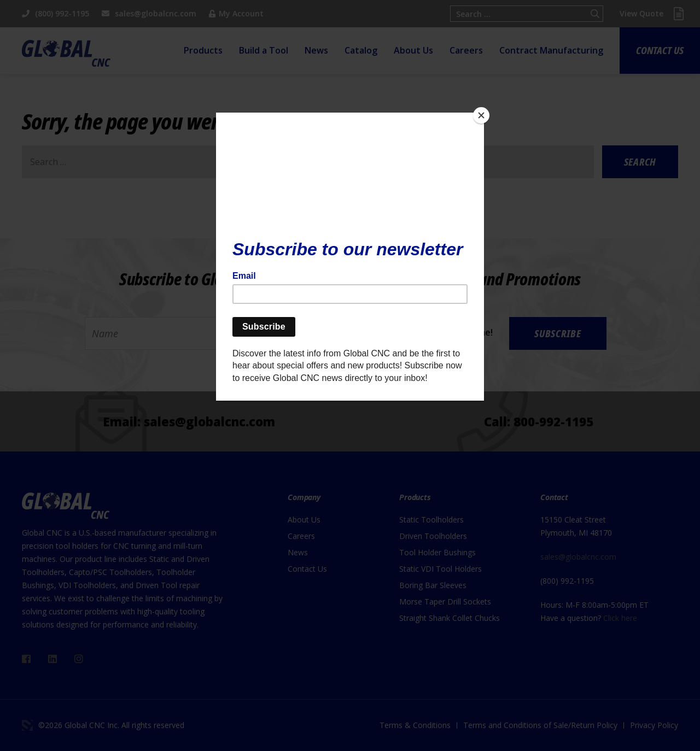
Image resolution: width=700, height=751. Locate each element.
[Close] (481, 115)
